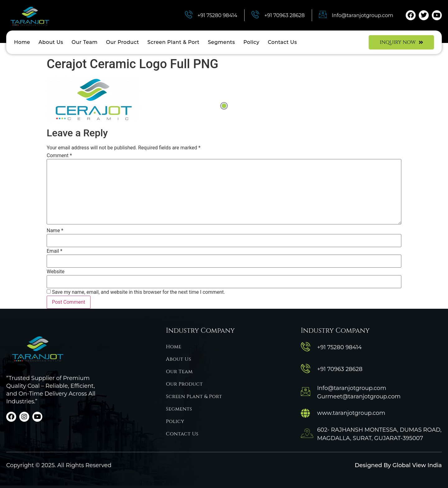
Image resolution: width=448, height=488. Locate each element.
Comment (59, 156)
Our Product (123, 42)
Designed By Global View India (398, 465)
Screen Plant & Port (173, 42)
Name (55, 231)
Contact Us (282, 42)
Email (54, 251)
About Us (51, 42)
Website (56, 272)
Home (22, 42)
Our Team (85, 42)
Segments (221, 42)
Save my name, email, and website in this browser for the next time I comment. (139, 292)
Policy (251, 42)
